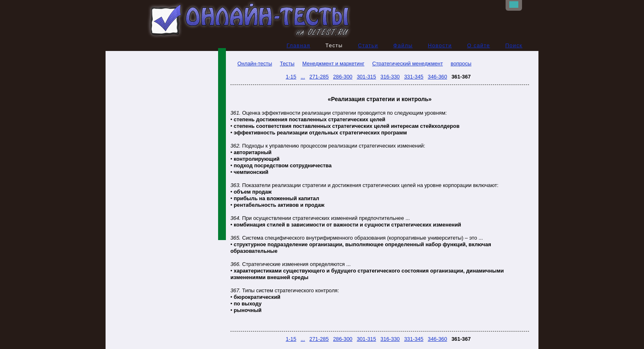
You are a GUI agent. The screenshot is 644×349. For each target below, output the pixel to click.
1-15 (291, 77)
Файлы (403, 45)
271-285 (319, 77)
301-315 (367, 77)
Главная (299, 45)
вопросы (461, 64)
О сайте (478, 45)
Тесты (287, 64)
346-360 (438, 77)
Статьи (368, 45)
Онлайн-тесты (251, 64)
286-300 (343, 77)
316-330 (390, 77)
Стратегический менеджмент (407, 64)
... (303, 77)
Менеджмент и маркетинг (333, 64)
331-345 (414, 77)
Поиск (514, 45)
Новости (440, 45)
